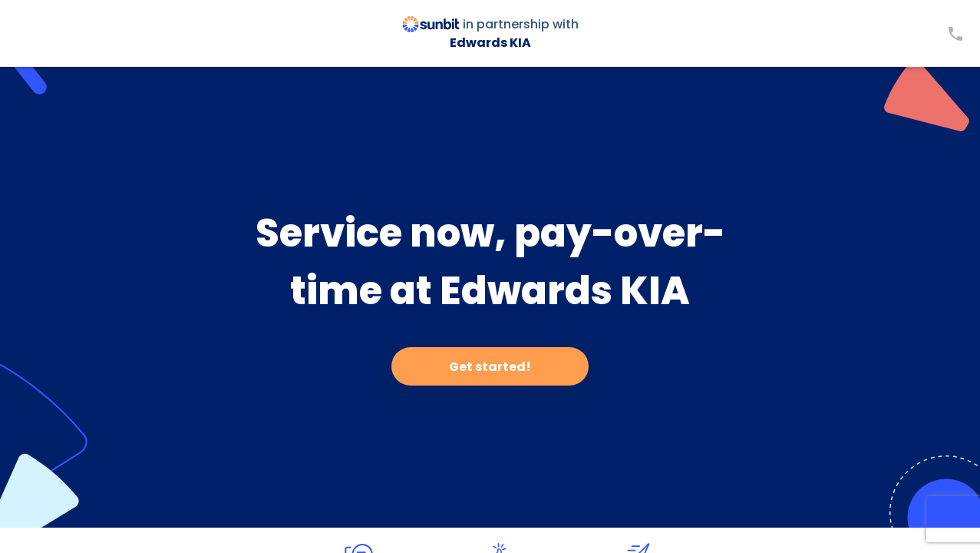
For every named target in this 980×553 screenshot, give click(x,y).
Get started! (490, 367)
